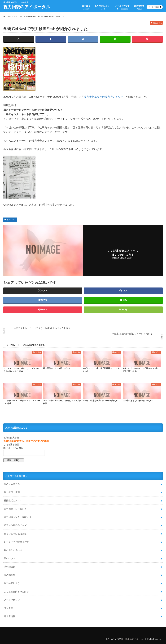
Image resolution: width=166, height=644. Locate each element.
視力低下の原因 (12, 492)
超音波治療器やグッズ (15, 525)
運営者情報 (139, 7)
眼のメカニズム (12, 484)
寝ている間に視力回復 (15, 534)
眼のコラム (11, 220)
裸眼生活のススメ (13, 500)
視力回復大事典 (11, 438)
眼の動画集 (10, 575)
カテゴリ (86, 7)
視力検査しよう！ (103, 7)
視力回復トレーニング (15, 509)
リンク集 (9, 608)
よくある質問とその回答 (16, 591)
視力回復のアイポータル (27, 7)
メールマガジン (123, 7)
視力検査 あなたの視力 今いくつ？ (103, 97)
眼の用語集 (10, 567)
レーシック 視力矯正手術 (17, 542)
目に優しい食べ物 (13, 550)
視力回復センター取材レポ (17, 517)
